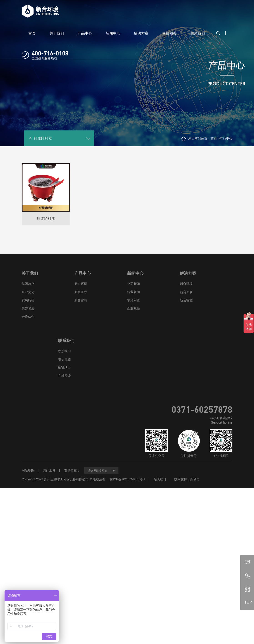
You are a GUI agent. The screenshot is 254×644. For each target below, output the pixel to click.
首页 (32, 33)
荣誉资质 (28, 308)
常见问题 (133, 300)
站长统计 (160, 479)
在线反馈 (64, 376)
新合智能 (81, 300)
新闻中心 (113, 33)
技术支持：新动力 (187, 479)
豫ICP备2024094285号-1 (128, 479)
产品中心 (85, 33)
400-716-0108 (50, 53)
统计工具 (49, 470)
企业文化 (28, 292)
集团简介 (28, 284)
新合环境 (81, 284)
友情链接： (72, 470)
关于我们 (57, 33)
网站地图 (28, 470)
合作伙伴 (28, 317)
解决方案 (141, 33)
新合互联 (81, 292)
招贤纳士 (64, 367)
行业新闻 (133, 292)
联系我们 (198, 33)
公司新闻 (133, 284)
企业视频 (133, 308)
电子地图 (64, 359)
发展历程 (28, 300)
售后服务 (169, 33)
